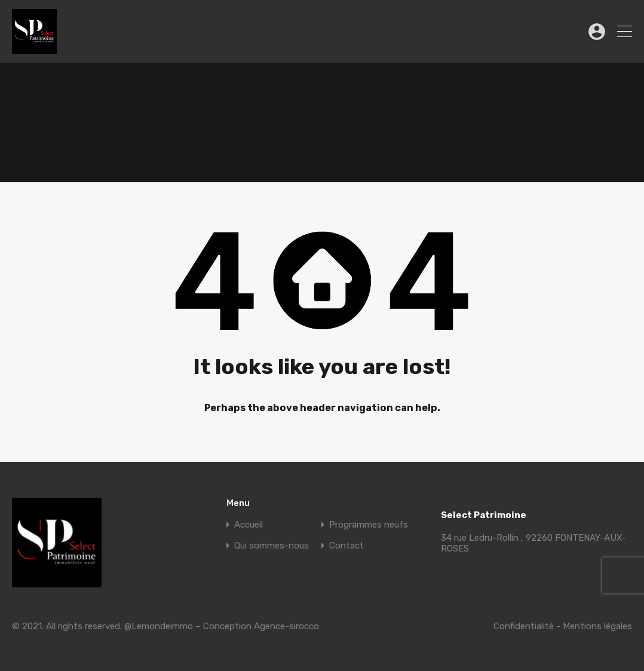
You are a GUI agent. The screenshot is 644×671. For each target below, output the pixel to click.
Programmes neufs (369, 525)
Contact (346, 546)
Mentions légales (597, 626)
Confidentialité (524, 626)
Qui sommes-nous (272, 546)
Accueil (249, 525)
